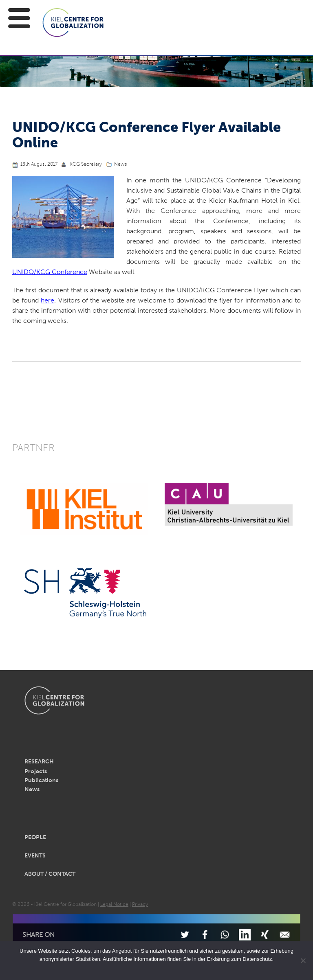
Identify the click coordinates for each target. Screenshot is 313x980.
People (35, 837)
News (120, 164)
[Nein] (303, 960)
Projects (36, 772)
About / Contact (50, 874)
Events (35, 856)
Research (39, 762)
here (47, 301)
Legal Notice (114, 905)
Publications (41, 780)
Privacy (140, 905)
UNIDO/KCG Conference (50, 272)
